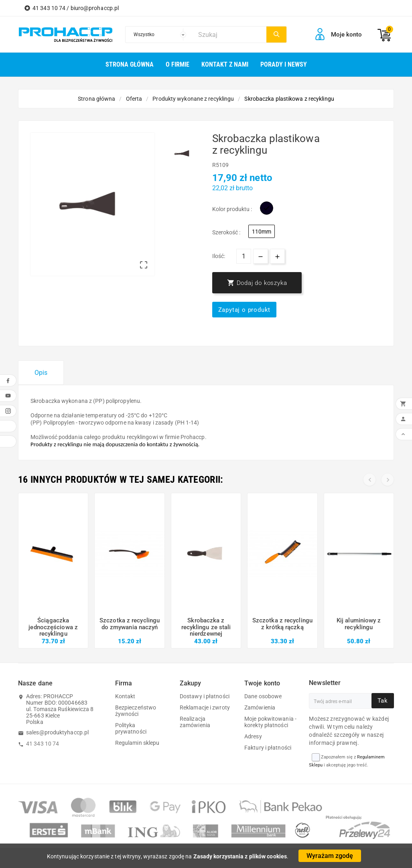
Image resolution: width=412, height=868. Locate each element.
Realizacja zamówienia (195, 722)
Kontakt (125, 696)
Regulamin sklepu (137, 743)
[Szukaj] (230, 35)
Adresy (253, 736)
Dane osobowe (263, 696)
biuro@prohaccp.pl (95, 8)
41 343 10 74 (43, 744)
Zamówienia (260, 707)
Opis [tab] (41, 373)
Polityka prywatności (131, 728)
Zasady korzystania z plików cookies (240, 856)
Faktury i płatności (268, 748)
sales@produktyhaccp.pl (57, 732)
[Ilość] (244, 256)
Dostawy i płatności (205, 696)
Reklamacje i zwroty (205, 707)
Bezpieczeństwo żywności (136, 711)
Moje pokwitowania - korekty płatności (270, 722)
